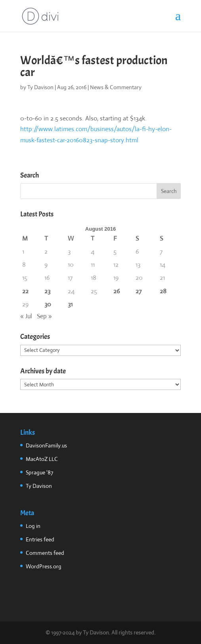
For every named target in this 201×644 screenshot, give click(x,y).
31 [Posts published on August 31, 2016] (70, 304)
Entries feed (40, 539)
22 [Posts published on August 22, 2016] (25, 291)
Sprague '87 (39, 472)
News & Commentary (116, 87)
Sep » (44, 316)
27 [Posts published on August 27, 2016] (139, 291)
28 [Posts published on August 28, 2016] (163, 291)
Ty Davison (40, 87)
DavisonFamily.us (46, 445)
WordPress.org (44, 566)
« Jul (26, 316)
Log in (33, 526)
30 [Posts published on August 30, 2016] (48, 304)
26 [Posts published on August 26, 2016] (117, 291)
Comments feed (45, 553)
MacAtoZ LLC (42, 459)
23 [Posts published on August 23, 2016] (47, 291)
